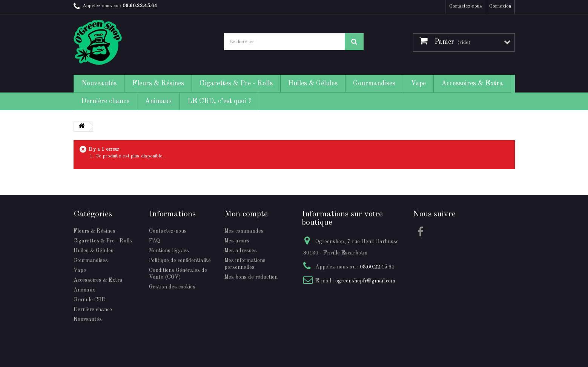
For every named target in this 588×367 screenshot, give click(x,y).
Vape (418, 83)
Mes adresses (241, 251)
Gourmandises (374, 83)
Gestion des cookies (172, 287)
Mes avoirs (237, 241)
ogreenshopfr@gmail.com (365, 281)
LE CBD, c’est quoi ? (219, 101)
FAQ (154, 241)
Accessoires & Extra (472, 83)
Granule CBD (90, 300)
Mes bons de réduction (251, 277)
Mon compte (246, 214)
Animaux (158, 101)
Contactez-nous (466, 6)
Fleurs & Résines (158, 83)
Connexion (500, 6)
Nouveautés (99, 83)
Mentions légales (169, 251)
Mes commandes (244, 231)
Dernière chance (105, 101)
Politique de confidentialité (180, 261)
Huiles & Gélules (313, 83)
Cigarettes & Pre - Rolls (236, 83)
